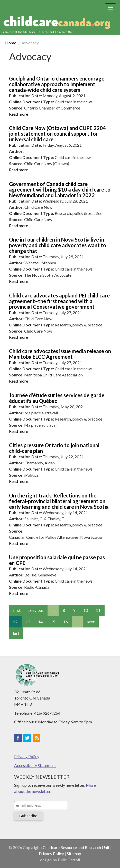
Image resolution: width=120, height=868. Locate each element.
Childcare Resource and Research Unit (76, 847)
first (17, 610)
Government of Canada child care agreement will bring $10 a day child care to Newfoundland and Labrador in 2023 (60, 189)
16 (66, 622)
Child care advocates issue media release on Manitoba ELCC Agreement (60, 354)
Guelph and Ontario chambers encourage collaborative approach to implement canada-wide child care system (57, 84)
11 (98, 610)
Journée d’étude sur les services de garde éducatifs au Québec (57, 398)
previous (36, 610)
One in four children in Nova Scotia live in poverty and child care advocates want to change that (58, 245)
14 (40, 622)
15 (53, 622)
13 (28, 622)
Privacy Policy (27, 756)
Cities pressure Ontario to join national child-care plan (54, 448)
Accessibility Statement (35, 765)
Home (11, 43)
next (91, 622)
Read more (19, 114)
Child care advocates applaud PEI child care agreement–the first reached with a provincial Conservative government (59, 301)
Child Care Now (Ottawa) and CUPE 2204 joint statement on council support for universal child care (57, 134)
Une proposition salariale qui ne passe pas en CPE (57, 560)
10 (86, 610)
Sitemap (74, 854)
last (16, 633)
